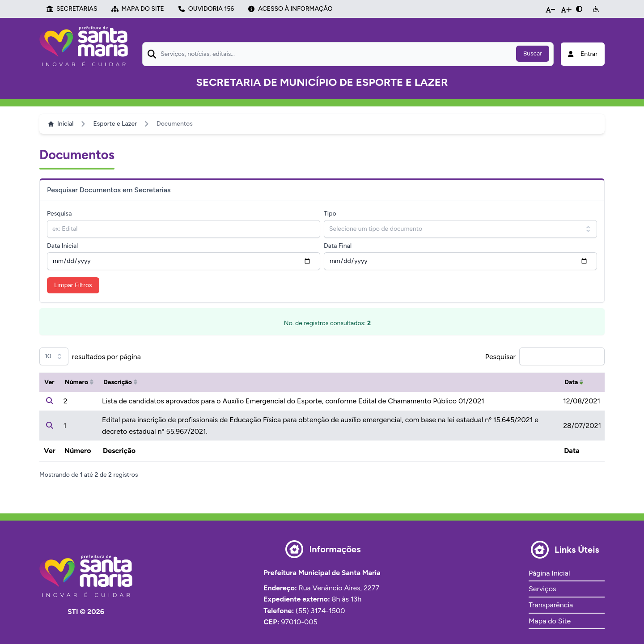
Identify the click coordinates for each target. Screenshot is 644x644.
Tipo (330, 214)
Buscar (533, 53)
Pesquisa (59, 214)
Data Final (338, 246)
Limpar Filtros (73, 285)
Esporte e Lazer (115, 124)
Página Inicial (549, 573)
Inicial (61, 124)
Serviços (542, 589)
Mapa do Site (550, 621)
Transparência (551, 605)
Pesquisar (500, 357)
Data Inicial (62, 246)
